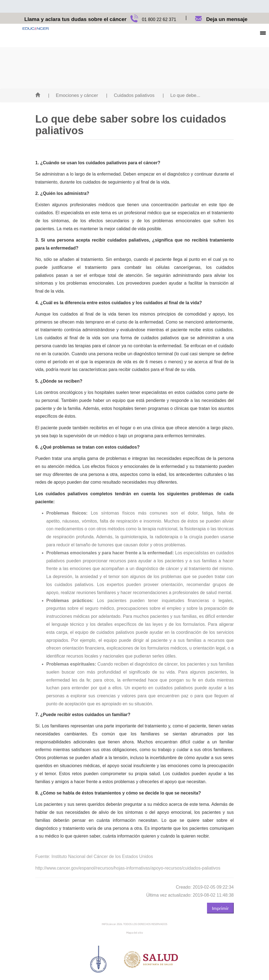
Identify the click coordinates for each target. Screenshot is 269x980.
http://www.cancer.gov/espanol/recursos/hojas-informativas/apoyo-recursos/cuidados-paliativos (128, 868)
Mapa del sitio (135, 933)
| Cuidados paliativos (130, 95)
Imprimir (220, 908)
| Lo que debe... (181, 95)
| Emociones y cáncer (73, 95)
